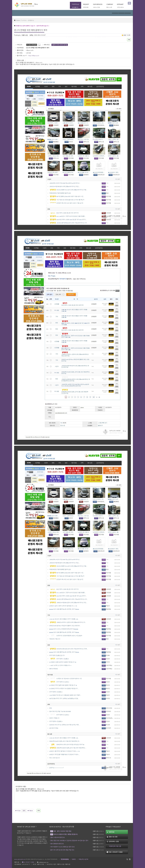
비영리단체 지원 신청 (114, 846)
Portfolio (76, 6)
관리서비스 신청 (113, 841)
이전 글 (18, 811)
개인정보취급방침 (65, 859)
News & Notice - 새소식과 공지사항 (62, 827)
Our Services (98, 6)
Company (110, 6)
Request (86, 6)
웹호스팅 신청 (112, 837)
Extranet (120, 6)
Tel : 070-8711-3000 (28, 862)
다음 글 (30, 811)
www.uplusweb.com (20, 859)
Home (17, 20)
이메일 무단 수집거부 (83, 859)
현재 (24, 811)
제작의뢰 (111, 832)
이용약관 (74, 859)
